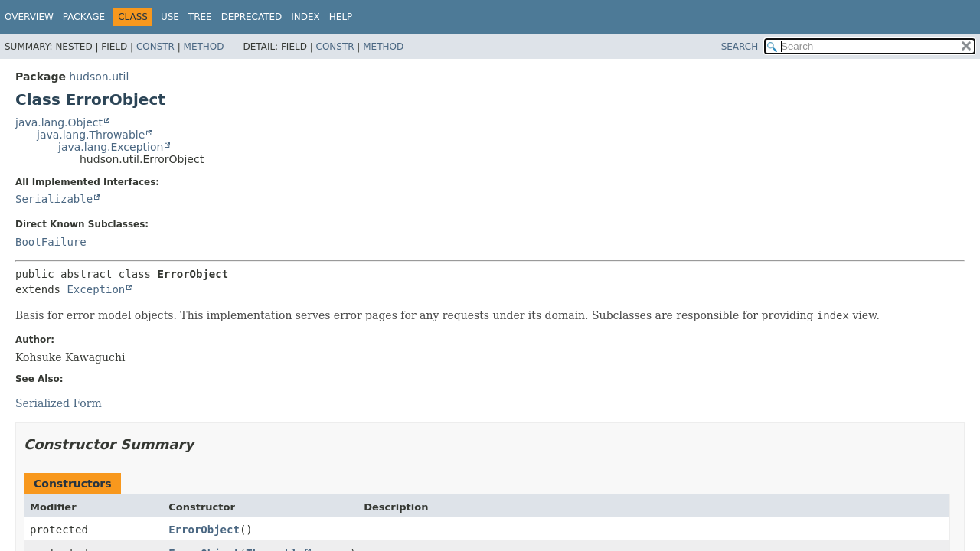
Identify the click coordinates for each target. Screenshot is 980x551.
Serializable (54, 199)
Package (84, 17)
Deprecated (252, 17)
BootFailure (51, 242)
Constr (155, 47)
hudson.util (99, 77)
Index (305, 17)
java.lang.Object (59, 122)
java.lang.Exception (111, 147)
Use (170, 17)
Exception (96, 289)
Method (204, 47)
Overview (29, 17)
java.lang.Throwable (91, 135)
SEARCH (740, 47)
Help (341, 17)
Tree (200, 17)
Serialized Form (59, 403)
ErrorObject (204, 530)
